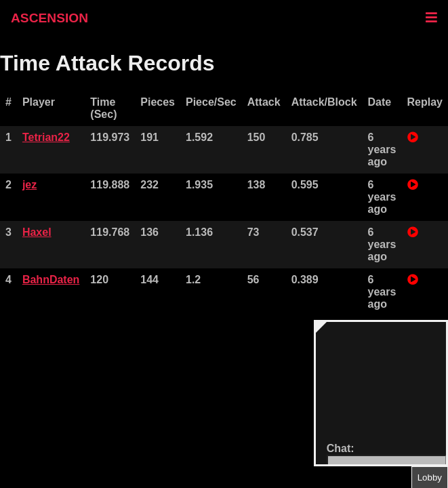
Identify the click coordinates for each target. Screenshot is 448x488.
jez (29, 185)
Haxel (37, 232)
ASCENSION (49, 18)
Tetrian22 (46, 137)
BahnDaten (51, 280)
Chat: (341, 448)
